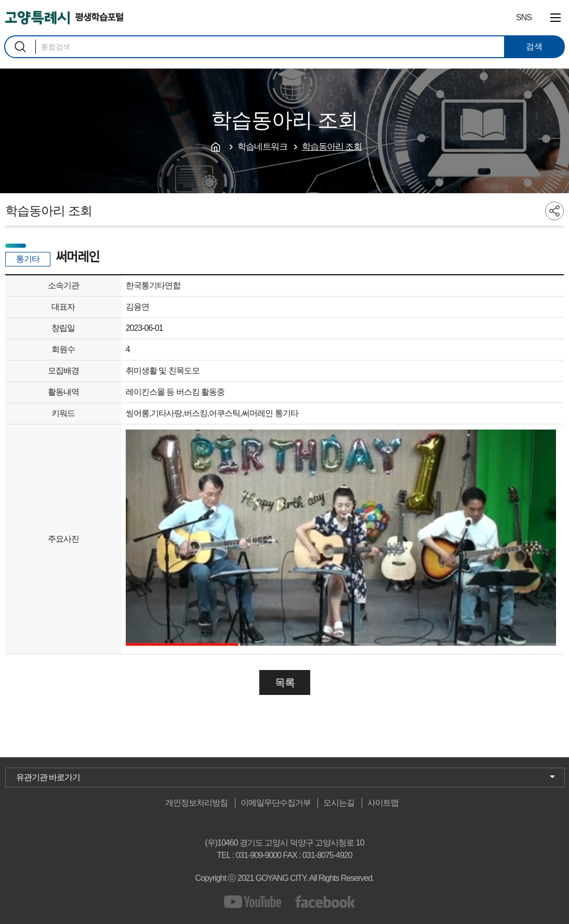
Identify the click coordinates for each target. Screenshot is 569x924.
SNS (524, 17)
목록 (285, 682)
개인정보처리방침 (196, 803)
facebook (326, 902)
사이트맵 (383, 803)
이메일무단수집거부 (276, 803)
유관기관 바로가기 (48, 777)
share (554, 211)
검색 (20, 47)
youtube (254, 902)
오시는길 (339, 803)
